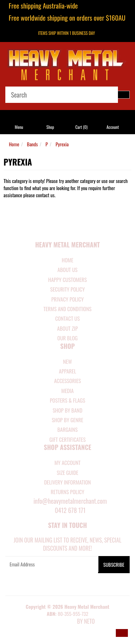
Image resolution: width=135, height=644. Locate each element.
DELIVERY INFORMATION (67, 482)
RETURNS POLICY (67, 492)
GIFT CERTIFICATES (67, 439)
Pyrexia (62, 144)
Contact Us (67, 318)
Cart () (81, 127)
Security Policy (67, 289)
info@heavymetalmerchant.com (70, 501)
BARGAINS (67, 429)
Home (14, 144)
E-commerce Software (58, 622)
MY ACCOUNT (67, 462)
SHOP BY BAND (67, 410)
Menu (19, 127)
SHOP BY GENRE (68, 420)
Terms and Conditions (67, 309)
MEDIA (67, 391)
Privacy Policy (67, 299)
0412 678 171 (70, 510)
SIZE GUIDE (68, 472)
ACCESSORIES (67, 381)
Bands (33, 144)
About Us (67, 269)
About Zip (67, 328)
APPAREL (67, 371)
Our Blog (67, 338)
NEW (68, 361)
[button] (122, 633)
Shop (50, 127)
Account (113, 127)
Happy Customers (68, 279)
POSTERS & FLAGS (67, 400)
